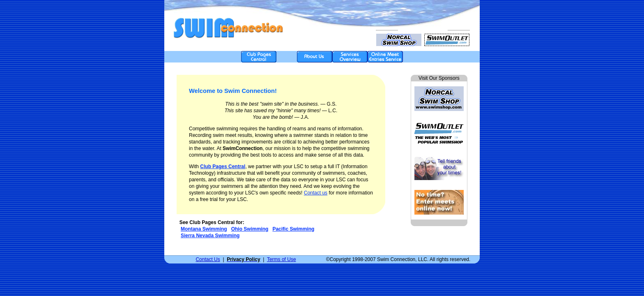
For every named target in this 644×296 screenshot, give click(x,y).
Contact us (316, 193)
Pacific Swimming (293, 229)
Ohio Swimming (250, 229)
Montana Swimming (204, 229)
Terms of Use (282, 259)
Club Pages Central (223, 166)
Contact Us (208, 259)
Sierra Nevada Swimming (210, 236)
